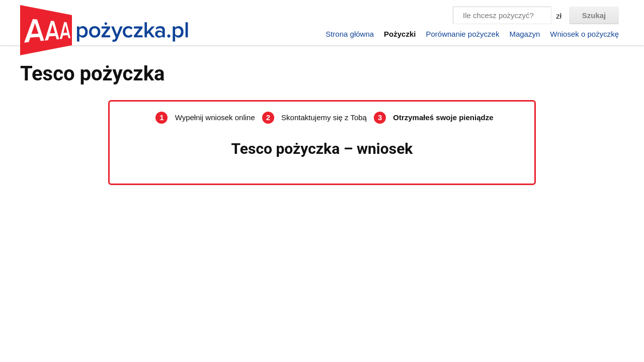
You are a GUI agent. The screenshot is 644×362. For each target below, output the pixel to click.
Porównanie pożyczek (462, 34)
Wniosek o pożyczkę (584, 34)
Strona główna (350, 34)
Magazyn (525, 34)
